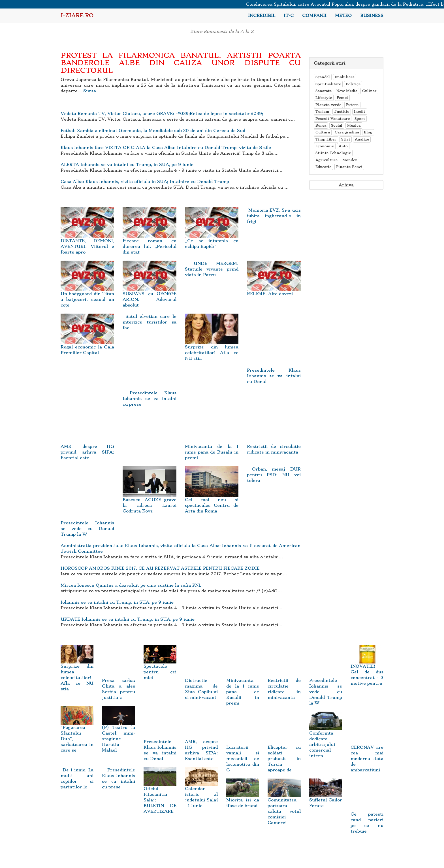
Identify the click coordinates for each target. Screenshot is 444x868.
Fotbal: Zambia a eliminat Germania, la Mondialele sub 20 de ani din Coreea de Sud (153, 131)
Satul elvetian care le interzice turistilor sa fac (149, 322)
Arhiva (346, 185)
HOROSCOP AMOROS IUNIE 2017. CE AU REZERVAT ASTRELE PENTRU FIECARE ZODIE (160, 568)
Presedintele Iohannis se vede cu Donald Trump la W (326, 681)
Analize (362, 139)
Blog (368, 132)
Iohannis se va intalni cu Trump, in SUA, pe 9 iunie (117, 602)
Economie (325, 146)
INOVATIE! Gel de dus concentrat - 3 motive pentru (367, 668)
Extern (352, 105)
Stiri (346, 139)
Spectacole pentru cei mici (160, 665)
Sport (360, 119)
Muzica (354, 125)
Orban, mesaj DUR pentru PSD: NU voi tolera (274, 475)
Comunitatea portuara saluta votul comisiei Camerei (284, 805)
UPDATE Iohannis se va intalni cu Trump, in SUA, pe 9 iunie (128, 619)
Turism (322, 111)
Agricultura (326, 160)
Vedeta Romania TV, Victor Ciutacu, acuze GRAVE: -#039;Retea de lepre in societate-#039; (162, 114)
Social (337, 125)
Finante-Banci (349, 167)
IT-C (289, 16)
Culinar (369, 91)
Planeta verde (328, 105)
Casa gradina (347, 132)
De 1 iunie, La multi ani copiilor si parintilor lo (77, 778)
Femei (342, 98)
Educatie (323, 167)
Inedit (360, 111)
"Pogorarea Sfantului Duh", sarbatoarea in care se (77, 732)
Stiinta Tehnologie (333, 153)
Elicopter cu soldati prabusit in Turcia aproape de (284, 749)
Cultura (323, 132)
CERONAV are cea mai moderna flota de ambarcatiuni (367, 749)
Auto (343, 146)
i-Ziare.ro (77, 15)
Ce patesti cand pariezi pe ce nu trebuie (367, 813)
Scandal (323, 77)
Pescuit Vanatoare (333, 119)
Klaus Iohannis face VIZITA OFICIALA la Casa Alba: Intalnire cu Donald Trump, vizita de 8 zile (166, 148)
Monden (350, 160)
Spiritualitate (328, 84)
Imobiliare (345, 77)
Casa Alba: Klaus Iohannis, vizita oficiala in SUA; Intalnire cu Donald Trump (145, 182)
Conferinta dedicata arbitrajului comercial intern (326, 738)
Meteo (343, 16)
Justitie (342, 111)
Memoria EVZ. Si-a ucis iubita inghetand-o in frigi (274, 216)
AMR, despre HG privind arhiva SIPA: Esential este (201, 740)
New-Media (347, 91)
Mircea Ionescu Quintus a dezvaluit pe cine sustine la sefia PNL (131, 585)
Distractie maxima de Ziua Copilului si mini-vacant (201, 679)
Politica (353, 84)
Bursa (321, 125)
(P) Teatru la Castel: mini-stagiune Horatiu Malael (118, 732)
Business (372, 16)
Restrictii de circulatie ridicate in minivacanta (284, 679)
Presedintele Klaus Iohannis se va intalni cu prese (149, 399)
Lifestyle (324, 98)
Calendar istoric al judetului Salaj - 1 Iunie (201, 791)
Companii (314, 16)
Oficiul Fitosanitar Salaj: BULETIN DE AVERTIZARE (160, 793)
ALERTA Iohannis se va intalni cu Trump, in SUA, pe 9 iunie (127, 165)
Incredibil (262, 16)
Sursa (90, 91)
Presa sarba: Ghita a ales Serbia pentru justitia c (118, 679)
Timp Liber (326, 139)
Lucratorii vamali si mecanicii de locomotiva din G (243, 749)
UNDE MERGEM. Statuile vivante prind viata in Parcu (212, 269)
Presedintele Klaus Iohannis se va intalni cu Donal (160, 740)
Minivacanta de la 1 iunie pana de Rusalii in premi (243, 681)
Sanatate (324, 91)
